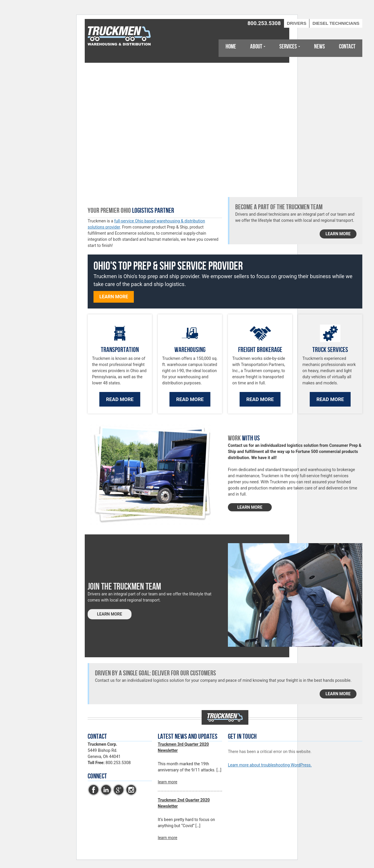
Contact (347, 47)
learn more (338, 234)
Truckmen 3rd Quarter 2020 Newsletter (183, 747)
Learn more (114, 297)
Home (231, 47)
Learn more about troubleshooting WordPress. (270, 765)
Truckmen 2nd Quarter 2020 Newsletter (184, 803)
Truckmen (120, 36)
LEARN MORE (250, 507)
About (256, 47)
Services (288, 47)
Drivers (297, 23)
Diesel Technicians (336, 23)
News (320, 47)
